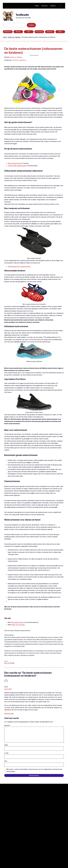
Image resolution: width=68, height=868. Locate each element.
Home (5, 37)
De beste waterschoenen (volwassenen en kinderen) (33, 51)
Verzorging (39, 32)
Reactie (7, 725)
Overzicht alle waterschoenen (17, 166)
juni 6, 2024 (8, 689)
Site (5, 761)
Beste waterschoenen (15, 163)
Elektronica (8, 32)
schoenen (15, 60)
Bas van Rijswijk (9, 663)
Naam (6, 745)
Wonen (18, 32)
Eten (29, 32)
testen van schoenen (18, 625)
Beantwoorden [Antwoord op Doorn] (9, 713)
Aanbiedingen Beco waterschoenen (19, 266)
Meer (60, 32)
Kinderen (50, 32)
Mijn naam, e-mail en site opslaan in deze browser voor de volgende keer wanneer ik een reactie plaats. (34, 770)
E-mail (6, 753)
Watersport (23, 60)
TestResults (22, 15)
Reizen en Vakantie (14, 37)
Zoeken (31, 25)
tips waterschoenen (18, 622)
